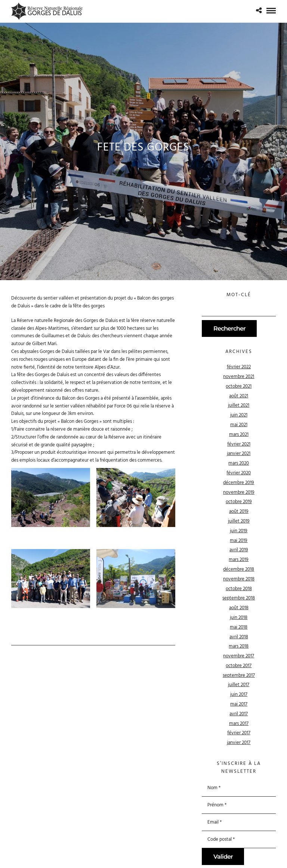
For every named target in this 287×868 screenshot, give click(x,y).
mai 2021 (239, 425)
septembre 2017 (239, 675)
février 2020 (239, 473)
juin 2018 (239, 618)
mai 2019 (239, 541)
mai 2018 (239, 627)
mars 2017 (239, 724)
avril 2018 (239, 637)
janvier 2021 (239, 454)
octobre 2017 (239, 666)
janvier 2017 (239, 743)
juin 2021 (239, 415)
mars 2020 (239, 463)
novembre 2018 (239, 579)
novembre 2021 (239, 377)
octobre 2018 (239, 589)
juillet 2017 (239, 685)
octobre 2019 (239, 502)
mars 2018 (239, 646)
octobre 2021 (239, 386)
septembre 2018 (239, 598)
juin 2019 (239, 531)
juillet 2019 (239, 521)
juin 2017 (239, 695)
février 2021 (239, 444)
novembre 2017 (239, 656)
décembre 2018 (239, 569)
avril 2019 (239, 550)
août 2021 (239, 396)
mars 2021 (239, 435)
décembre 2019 (239, 483)
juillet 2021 (239, 405)
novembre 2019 (239, 492)
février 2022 (239, 367)
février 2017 (239, 733)
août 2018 (239, 608)
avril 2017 (239, 714)
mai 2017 (239, 704)
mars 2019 (239, 560)
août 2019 (239, 511)
